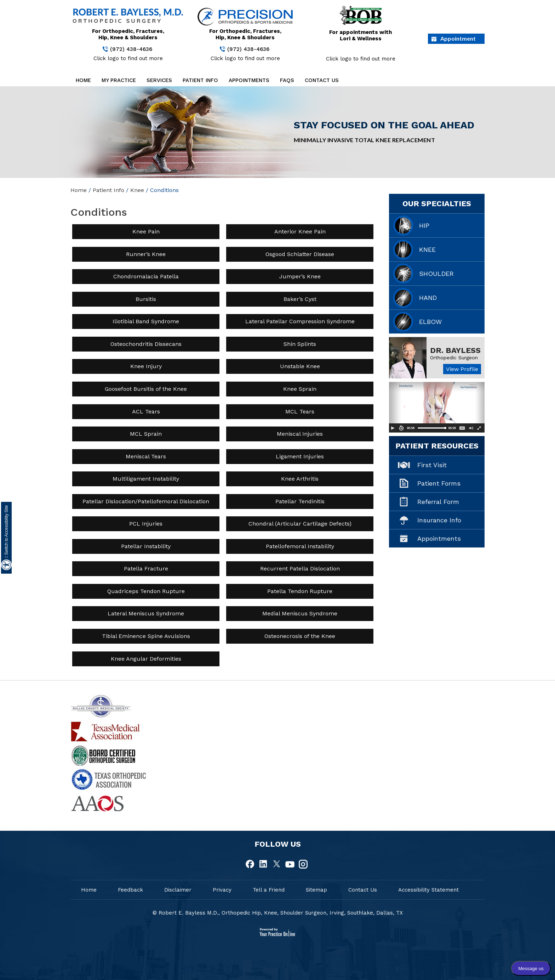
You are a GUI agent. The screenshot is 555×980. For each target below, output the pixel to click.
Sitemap (316, 890)
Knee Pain (146, 231)
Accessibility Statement (428, 890)
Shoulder (436, 274)
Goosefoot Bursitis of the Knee (146, 389)
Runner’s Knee (146, 254)
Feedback (130, 890)
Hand (428, 298)
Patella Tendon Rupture (300, 591)
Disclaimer (178, 890)
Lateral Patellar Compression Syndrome (300, 321)
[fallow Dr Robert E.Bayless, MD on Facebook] (251, 864)
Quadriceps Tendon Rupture (146, 591)
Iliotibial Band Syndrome (146, 321)
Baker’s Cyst (300, 299)
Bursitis (146, 299)
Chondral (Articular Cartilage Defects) (300, 524)
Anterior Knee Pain (300, 231)
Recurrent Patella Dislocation (300, 569)
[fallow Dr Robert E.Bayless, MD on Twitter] (277, 864)
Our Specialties (437, 204)
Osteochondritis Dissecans (146, 344)
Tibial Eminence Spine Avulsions (146, 636)
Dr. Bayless (455, 350)
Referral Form (438, 502)
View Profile (462, 369)
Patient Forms (439, 483)
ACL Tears (146, 411)
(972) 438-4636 (131, 49)
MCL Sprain (146, 434)
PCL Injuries (146, 524)
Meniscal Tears (146, 456)
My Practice (119, 80)
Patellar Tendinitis (300, 501)
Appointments (249, 80)
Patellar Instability (146, 546)
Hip (424, 225)
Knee (137, 190)
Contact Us (322, 80)
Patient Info (200, 80)
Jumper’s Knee (300, 276)
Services (159, 80)
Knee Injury (146, 366)
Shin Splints (300, 344)
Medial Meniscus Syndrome (300, 613)
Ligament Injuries (300, 456)
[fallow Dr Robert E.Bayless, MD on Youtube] (290, 864)
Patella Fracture (146, 569)
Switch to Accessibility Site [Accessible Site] (6, 532)
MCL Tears (300, 411)
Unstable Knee (300, 366)
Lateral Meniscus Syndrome (146, 613)
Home (83, 80)
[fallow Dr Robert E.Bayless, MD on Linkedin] (264, 864)
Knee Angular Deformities (146, 659)
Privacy (222, 890)
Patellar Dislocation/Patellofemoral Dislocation (146, 501)
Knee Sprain (300, 389)
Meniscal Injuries (300, 434)
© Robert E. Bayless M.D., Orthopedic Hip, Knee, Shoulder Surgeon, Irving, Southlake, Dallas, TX (278, 913)
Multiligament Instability (146, 479)
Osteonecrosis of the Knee (300, 636)
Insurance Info (439, 520)
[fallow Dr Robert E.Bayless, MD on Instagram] (303, 864)
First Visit (432, 465)
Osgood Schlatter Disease (300, 254)
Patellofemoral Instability (300, 546)
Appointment (458, 38)
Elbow (430, 322)
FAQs (287, 80)
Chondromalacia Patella (146, 276)
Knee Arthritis (300, 479)
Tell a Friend (269, 890)
